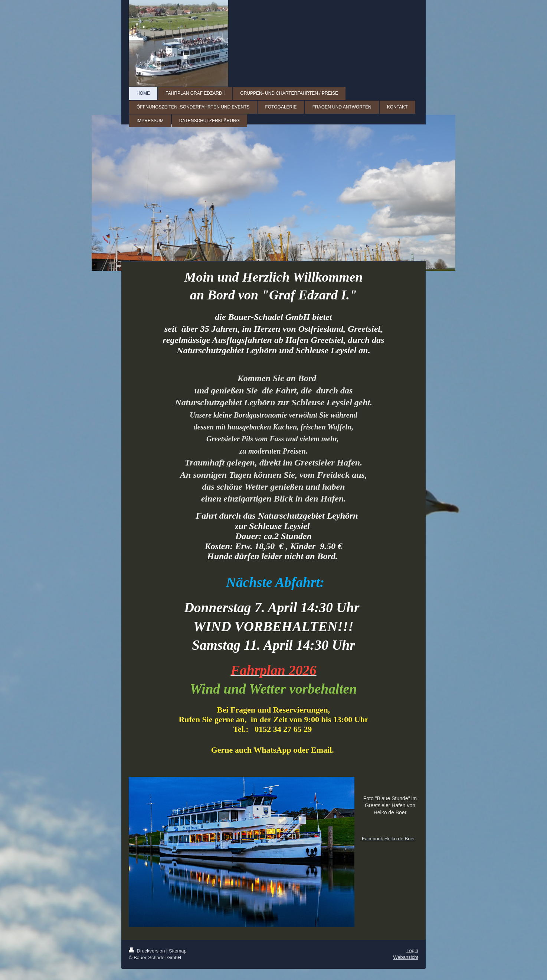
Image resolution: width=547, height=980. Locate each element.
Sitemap (178, 951)
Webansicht (406, 957)
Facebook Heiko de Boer (388, 839)
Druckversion (148, 951)
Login (412, 950)
